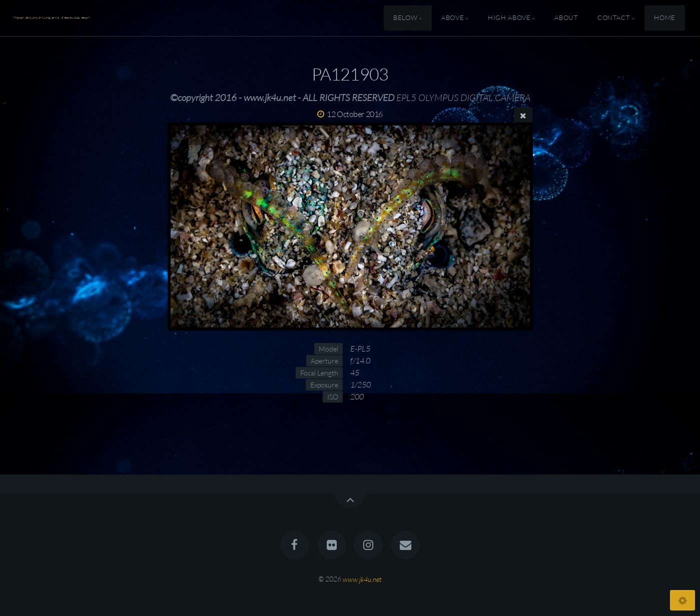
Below (405, 18)
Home (665, 18)
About (566, 18)
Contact (614, 18)
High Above (509, 18)
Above (453, 18)
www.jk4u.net (362, 579)
